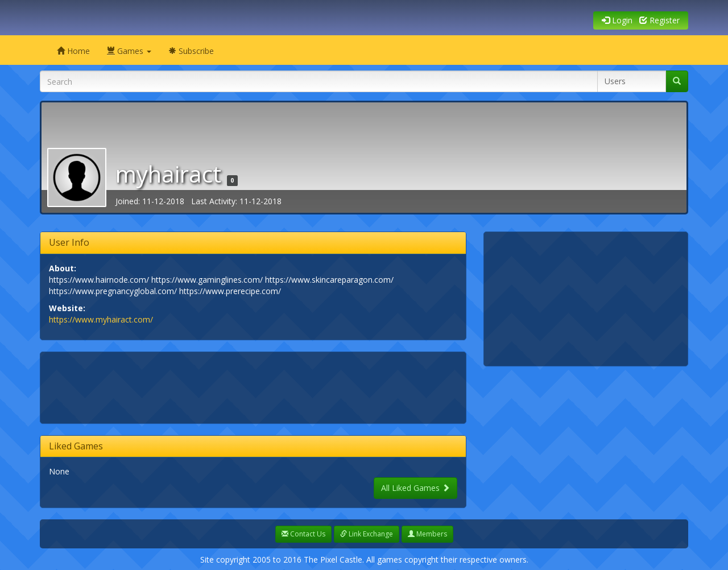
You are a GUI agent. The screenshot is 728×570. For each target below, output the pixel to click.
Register (659, 20)
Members (427, 534)
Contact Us (303, 534)
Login (617, 20)
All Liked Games (415, 488)
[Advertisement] (256, 386)
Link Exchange (367, 534)
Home (73, 51)
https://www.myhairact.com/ (101, 319)
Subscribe (191, 51)
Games (129, 51)
